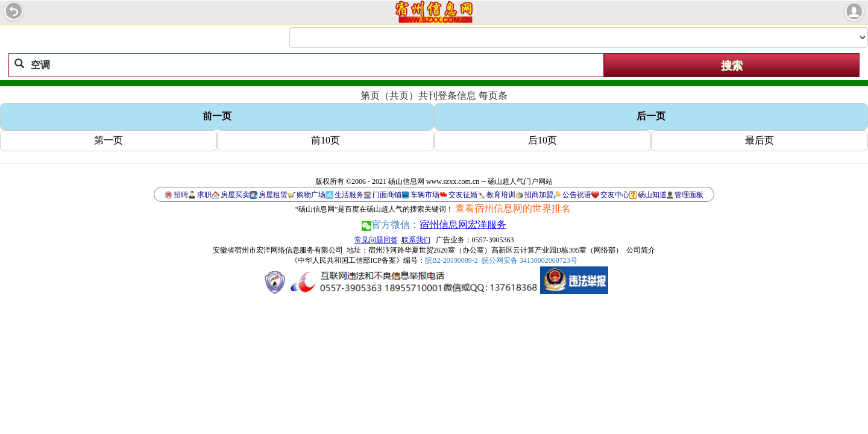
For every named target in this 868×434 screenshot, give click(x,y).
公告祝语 (577, 195)
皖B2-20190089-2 (451, 260)
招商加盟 (539, 195)
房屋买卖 (235, 195)
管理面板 (689, 195)
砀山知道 (652, 195)
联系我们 (416, 240)
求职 (204, 195)
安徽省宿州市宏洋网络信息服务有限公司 (278, 250)
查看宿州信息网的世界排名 (513, 208)
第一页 (108, 140)
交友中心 (615, 195)
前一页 (217, 116)
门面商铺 (387, 195)
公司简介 (641, 250)
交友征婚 (463, 195)
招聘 (181, 195)
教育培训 (501, 195)
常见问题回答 (376, 240)
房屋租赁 (273, 195)
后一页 (651, 116)
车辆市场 (425, 195)
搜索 (732, 66)
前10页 (325, 140)
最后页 (759, 140)
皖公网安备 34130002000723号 (530, 260)
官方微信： (434, 225)
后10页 (542, 140)
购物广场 (311, 195)
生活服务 (349, 195)
